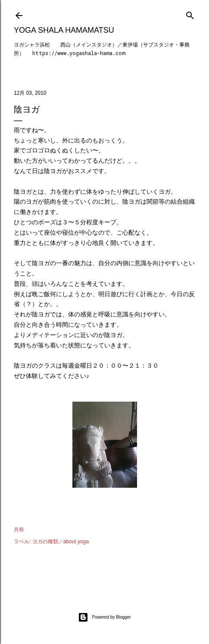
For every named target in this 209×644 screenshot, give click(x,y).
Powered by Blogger (104, 617)
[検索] (190, 14)
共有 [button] (19, 529)
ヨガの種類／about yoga (61, 542)
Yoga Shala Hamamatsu (64, 30)
